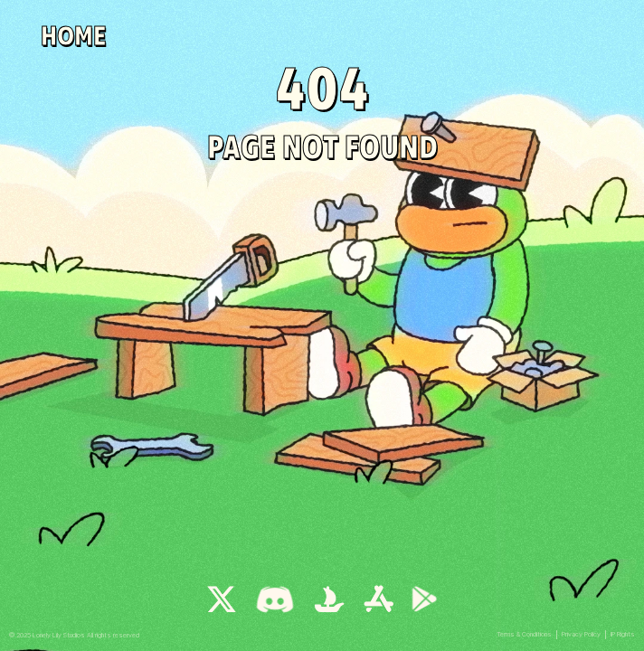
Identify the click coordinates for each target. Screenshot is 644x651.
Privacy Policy (581, 634)
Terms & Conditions (524, 634)
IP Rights (623, 634)
